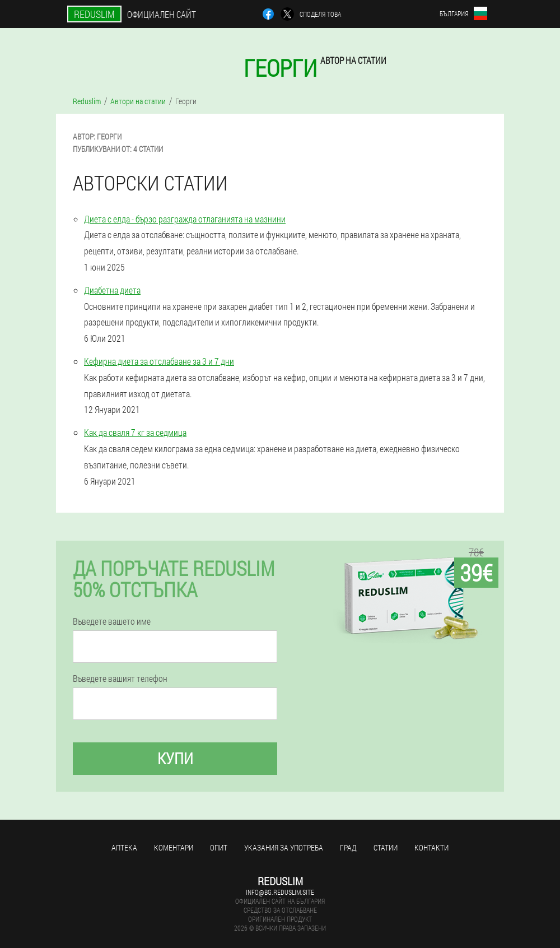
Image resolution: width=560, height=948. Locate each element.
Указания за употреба (284, 847)
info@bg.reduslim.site (280, 892)
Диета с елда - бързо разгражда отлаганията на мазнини (185, 219)
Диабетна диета (112, 290)
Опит (219, 847)
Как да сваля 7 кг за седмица (135, 432)
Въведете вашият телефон (120, 679)
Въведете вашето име (112, 621)
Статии (386, 847)
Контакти (431, 847)
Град (348, 847)
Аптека (124, 847)
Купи (175, 758)
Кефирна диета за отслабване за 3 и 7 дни (159, 361)
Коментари (174, 847)
